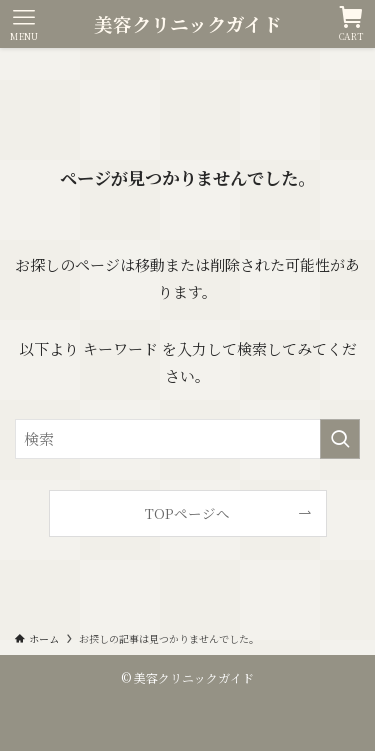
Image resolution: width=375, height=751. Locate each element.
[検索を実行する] (340, 439)
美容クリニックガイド (188, 24)
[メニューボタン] (24, 24)
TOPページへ (187, 513)
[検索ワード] (187, 439)
